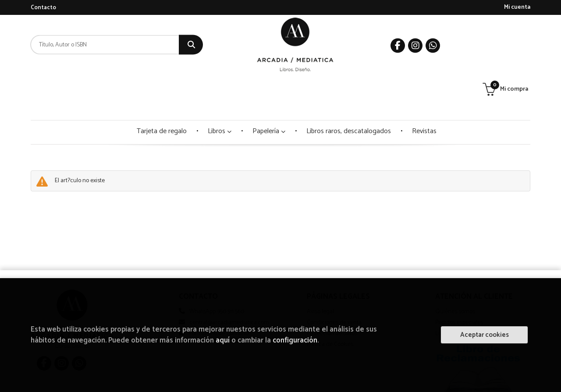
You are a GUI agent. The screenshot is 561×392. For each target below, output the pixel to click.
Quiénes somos (455, 268)
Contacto (43, 8)
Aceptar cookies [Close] (485, 335)
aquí (223, 341)
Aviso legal (320, 268)
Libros (220, 87)
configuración (295, 341)
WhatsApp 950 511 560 (217, 268)
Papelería (269, 87)
